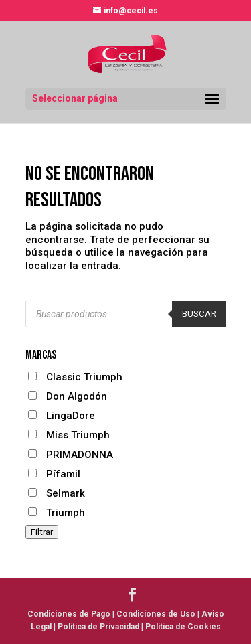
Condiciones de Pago (69, 614)
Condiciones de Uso (156, 614)
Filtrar (42, 532)
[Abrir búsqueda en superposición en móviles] (126, 314)
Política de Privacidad (98, 627)
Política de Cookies (183, 627)
